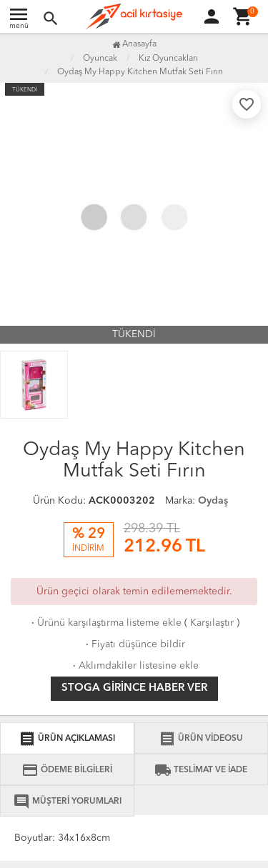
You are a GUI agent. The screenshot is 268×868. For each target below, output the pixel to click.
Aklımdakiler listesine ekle (134, 666)
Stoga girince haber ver (134, 688)
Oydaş (213, 501)
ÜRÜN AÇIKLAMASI (67, 739)
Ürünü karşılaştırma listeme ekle (105, 623)
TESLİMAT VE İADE (201, 770)
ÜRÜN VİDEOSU (201, 739)
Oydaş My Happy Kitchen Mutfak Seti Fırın (140, 72)
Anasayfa (134, 44)
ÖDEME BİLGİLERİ (67, 770)
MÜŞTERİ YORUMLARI (67, 802)
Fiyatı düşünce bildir (134, 644)
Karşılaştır (212, 623)
